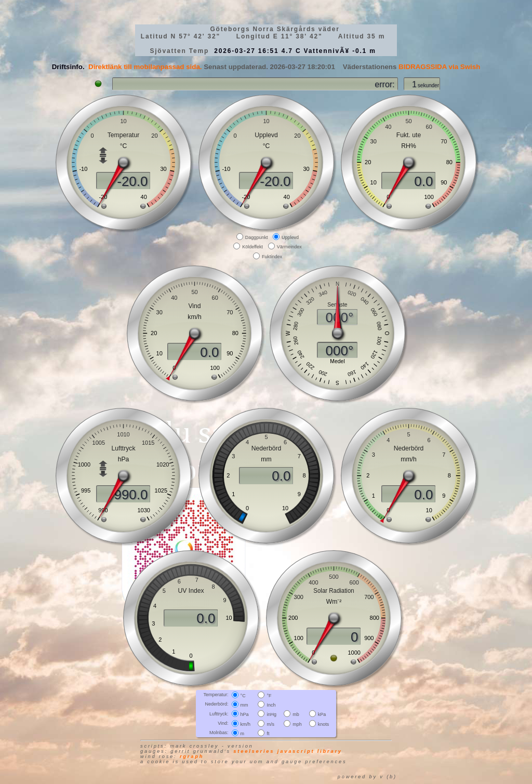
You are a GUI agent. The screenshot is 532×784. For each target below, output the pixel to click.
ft (268, 734)
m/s (270, 724)
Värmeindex (289, 247)
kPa (322, 714)
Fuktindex (272, 256)
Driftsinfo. (68, 67)
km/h (246, 724)
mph (297, 724)
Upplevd (290, 237)
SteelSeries (254, 751)
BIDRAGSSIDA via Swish (439, 67)
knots (324, 724)
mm (244, 705)
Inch (271, 705)
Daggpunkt (257, 237)
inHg (271, 714)
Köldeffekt (252, 247)
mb (296, 714)
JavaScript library (310, 751)
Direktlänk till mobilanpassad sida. (145, 67)
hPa (245, 714)
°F (269, 696)
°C (243, 696)
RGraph (192, 756)
